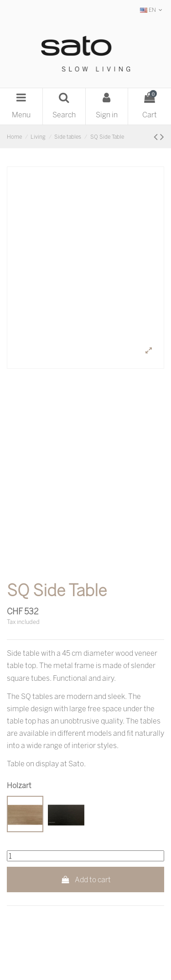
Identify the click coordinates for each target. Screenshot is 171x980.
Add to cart (85, 879)
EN (152, 10)
